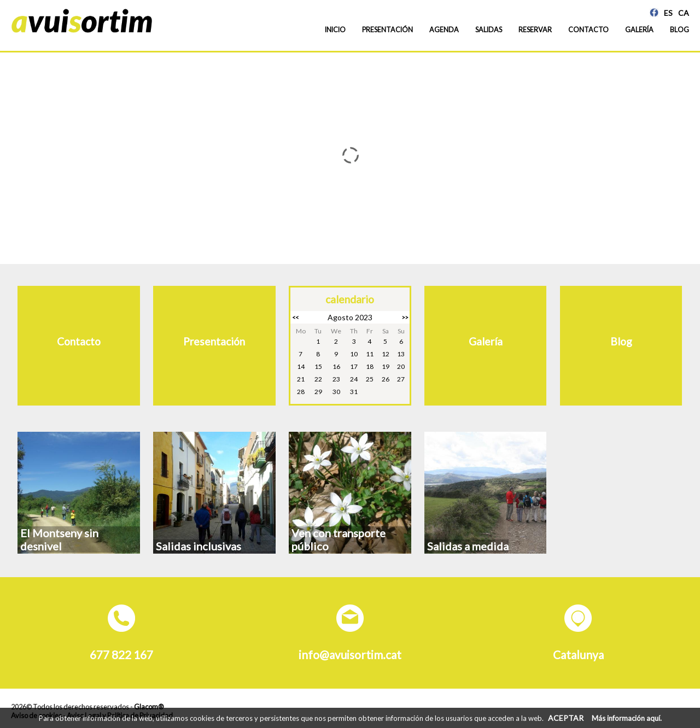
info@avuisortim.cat (350, 654)
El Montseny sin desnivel (59, 539)
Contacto (588, 30)
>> (405, 317)
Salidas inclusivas (199, 546)
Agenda (444, 30)
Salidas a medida (468, 546)
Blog (679, 30)
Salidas (489, 30)
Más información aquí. (627, 718)
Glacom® (149, 707)
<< (295, 317)
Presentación (387, 30)
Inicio (335, 30)
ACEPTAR (566, 718)
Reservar (535, 30)
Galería (639, 30)
